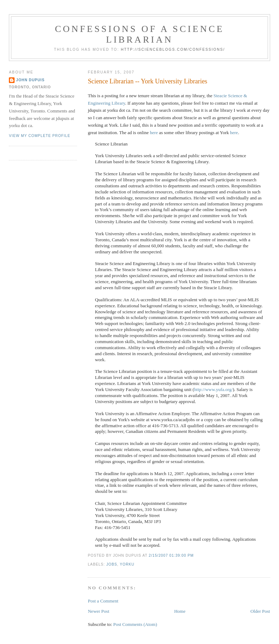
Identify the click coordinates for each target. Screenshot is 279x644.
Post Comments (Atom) (135, 624)
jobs (112, 564)
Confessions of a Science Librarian (140, 34)
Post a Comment (103, 601)
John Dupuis (30, 80)
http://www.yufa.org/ (214, 389)
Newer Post (98, 611)
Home (180, 611)
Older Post (260, 611)
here (154, 133)
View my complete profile (40, 136)
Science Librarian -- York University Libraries (147, 81)
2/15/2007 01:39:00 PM (171, 555)
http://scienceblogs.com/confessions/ (173, 49)
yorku (127, 564)
